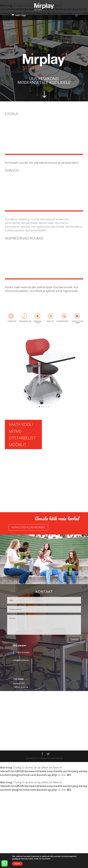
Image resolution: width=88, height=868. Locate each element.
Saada (74, 639)
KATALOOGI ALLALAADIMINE (28, 527)
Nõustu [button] (17, 864)
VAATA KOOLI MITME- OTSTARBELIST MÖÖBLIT (22, 434)
